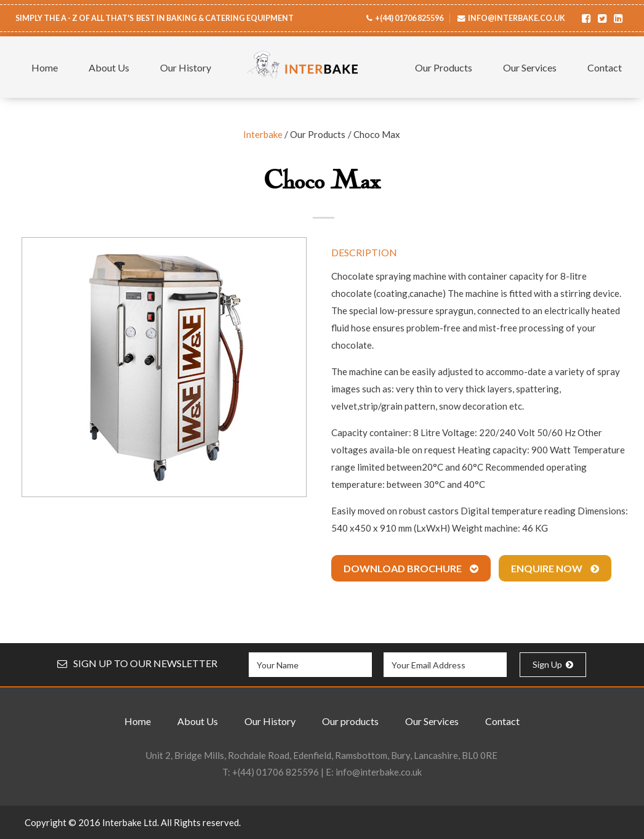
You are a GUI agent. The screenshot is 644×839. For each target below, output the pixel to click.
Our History (186, 67)
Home (45, 67)
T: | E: (322, 772)
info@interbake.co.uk (517, 18)
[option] (164, 367)
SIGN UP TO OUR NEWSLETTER (137, 663)
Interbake (263, 134)
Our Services (530, 67)
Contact (605, 67)
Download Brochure (411, 568)
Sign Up (553, 664)
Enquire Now (555, 568)
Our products (350, 721)
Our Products (444, 67)
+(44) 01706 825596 (409, 18)
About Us (109, 67)
